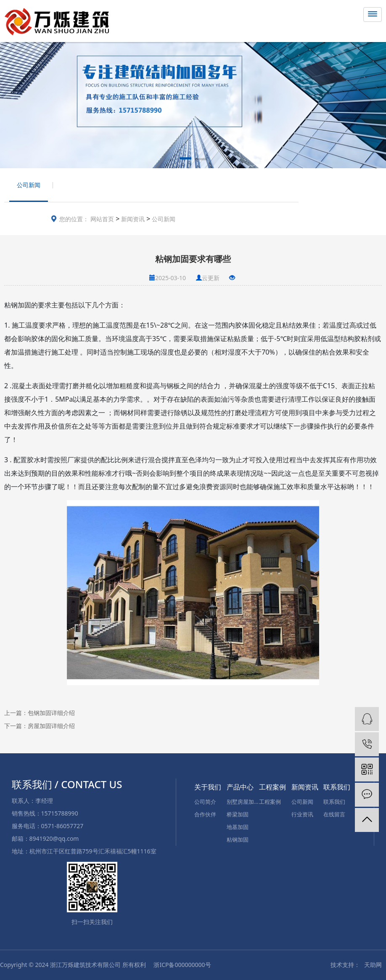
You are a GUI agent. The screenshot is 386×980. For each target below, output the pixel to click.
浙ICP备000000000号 (182, 965)
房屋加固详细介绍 (51, 726)
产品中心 (240, 787)
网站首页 (102, 219)
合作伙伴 (205, 814)
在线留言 (334, 814)
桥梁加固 (238, 814)
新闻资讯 (132, 219)
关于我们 (208, 787)
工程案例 (272, 787)
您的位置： (74, 219)
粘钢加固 (238, 840)
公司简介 (205, 802)
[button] (185, 160)
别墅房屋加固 (243, 802)
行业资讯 (302, 814)
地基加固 (238, 827)
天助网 (373, 965)
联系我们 (337, 787)
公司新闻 (163, 219)
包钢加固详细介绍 (51, 713)
